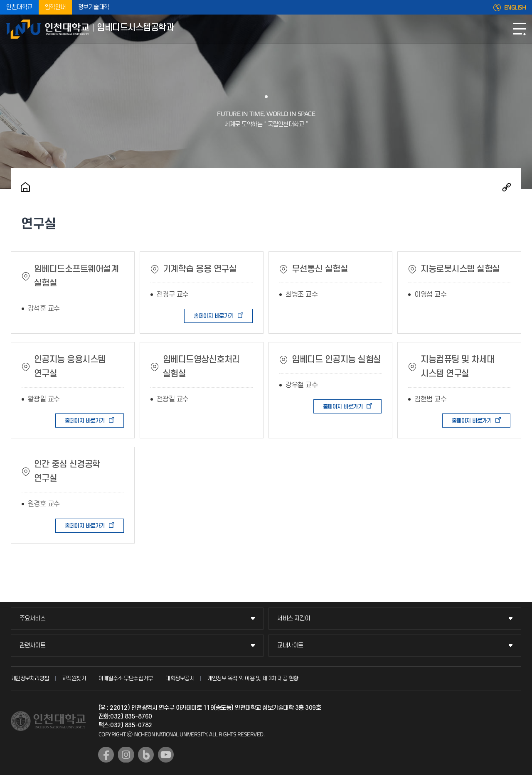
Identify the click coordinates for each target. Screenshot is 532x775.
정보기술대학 (94, 7)
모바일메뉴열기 (520, 29)
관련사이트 (33, 646)
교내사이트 (290, 646)
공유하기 (507, 187)
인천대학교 (19, 7)
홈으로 (25, 187)
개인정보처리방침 (30, 678)
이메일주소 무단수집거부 (126, 678)
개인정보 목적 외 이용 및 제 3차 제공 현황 (253, 678)
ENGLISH (515, 7)
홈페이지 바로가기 (214, 316)
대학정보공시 (180, 678)
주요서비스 (33, 619)
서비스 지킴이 (294, 619)
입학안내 (55, 7)
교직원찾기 (74, 678)
